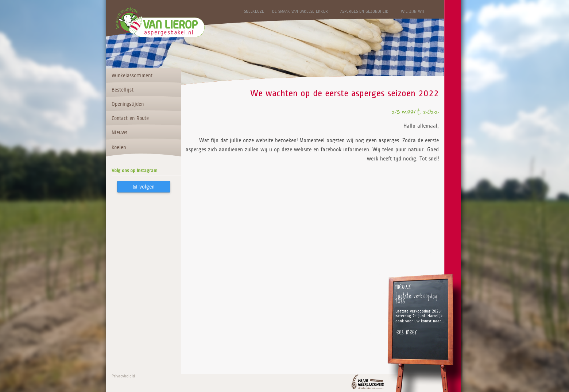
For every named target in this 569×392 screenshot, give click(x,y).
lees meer (406, 331)
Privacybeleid (123, 376)
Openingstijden (128, 104)
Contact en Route (130, 118)
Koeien (119, 147)
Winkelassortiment (132, 75)
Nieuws (119, 132)
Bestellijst (123, 90)
